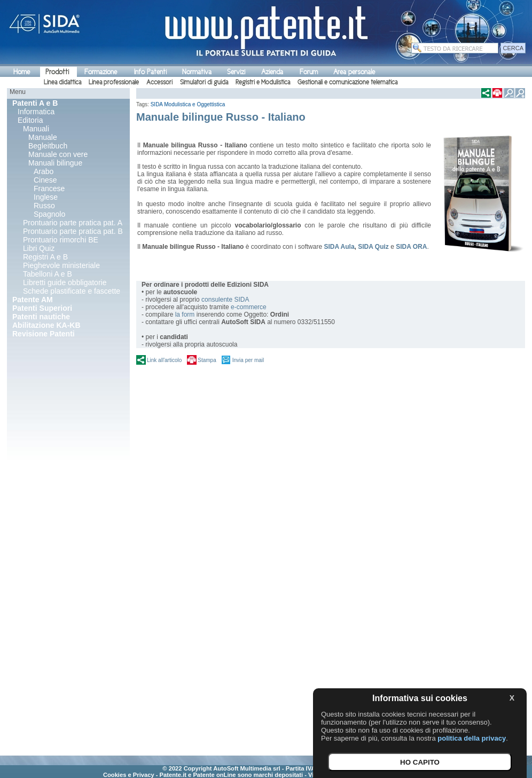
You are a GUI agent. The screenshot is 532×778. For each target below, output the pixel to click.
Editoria (30, 120)
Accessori (159, 82)
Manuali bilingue (55, 163)
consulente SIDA (225, 300)
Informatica (36, 112)
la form (185, 315)
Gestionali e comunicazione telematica (347, 82)
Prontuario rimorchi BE (61, 240)
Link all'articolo (164, 360)
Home (22, 72)
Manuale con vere (58, 154)
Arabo (44, 171)
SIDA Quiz (373, 247)
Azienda (272, 72)
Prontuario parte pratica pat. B (73, 231)
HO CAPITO (420, 762)
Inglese (46, 197)
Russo (44, 206)
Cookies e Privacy (129, 775)
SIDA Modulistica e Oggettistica (188, 104)
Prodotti (57, 72)
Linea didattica (62, 82)
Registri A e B (45, 257)
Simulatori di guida (204, 82)
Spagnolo (49, 214)
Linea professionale (114, 82)
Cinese (45, 180)
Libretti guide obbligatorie (65, 282)
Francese (49, 188)
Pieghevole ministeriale (61, 265)
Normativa (197, 72)
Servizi (236, 72)
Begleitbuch (48, 146)
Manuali (36, 129)
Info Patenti (150, 72)
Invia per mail (248, 360)
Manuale (43, 137)
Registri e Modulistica (263, 82)
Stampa (207, 360)
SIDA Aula (339, 247)
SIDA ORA (411, 247)
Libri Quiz (39, 248)
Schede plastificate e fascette (72, 291)
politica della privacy (472, 738)
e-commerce (249, 307)
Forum (309, 72)
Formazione (101, 72)
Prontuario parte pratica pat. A (73, 223)
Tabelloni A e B (48, 274)
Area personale (354, 72)
